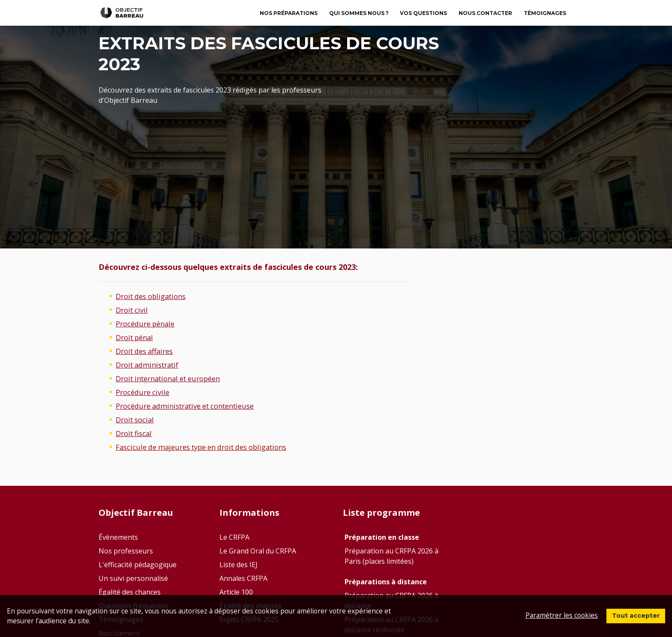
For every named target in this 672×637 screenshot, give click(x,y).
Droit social (137, 419)
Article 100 (236, 592)
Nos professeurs (126, 551)
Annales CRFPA (243, 578)
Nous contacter (485, 13)
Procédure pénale (148, 323)
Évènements (118, 537)
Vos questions (423, 13)
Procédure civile (145, 392)
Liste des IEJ (238, 565)
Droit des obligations (155, 296)
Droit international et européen (174, 378)
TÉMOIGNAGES (545, 13)
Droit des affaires (148, 351)
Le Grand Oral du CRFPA (258, 551)
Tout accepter (633, 615)
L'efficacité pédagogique (138, 565)
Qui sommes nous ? (359, 13)
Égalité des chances (130, 592)
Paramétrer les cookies (555, 614)
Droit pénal (137, 337)
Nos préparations (289, 13)
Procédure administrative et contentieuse (193, 406)
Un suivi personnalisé (133, 578)
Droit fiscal (136, 433)
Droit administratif (151, 365)
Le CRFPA (234, 537)
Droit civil (133, 310)
